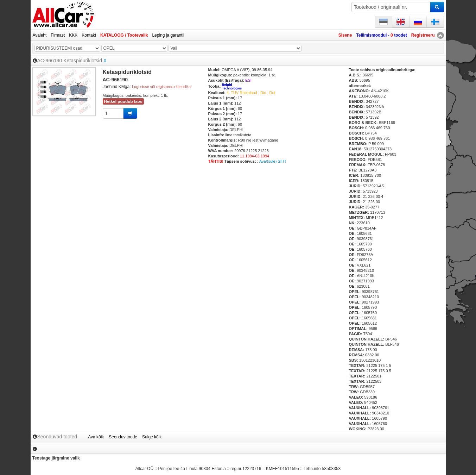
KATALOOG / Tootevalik (124, 35)
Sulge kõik (152, 437)
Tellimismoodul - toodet (381, 35)
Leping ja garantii (168, 35)
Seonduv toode (123, 437)
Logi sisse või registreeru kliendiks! (162, 87)
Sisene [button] (345, 35)
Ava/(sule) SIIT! (273, 161)
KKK (73, 35)
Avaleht (40, 35)
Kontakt (89, 35)
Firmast (58, 35)
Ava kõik (96, 437)
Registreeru (423, 35)
